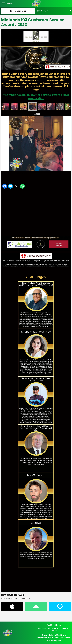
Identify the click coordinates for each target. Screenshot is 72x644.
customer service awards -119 (24, 106)
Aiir (59, 640)
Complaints (64, 628)
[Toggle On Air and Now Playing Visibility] (54, 11)
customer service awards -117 (5, 106)
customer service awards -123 (60, 106)
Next (66, 114)
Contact (54, 631)
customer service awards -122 (51, 106)
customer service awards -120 (33, 106)
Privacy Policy (53, 628)
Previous (6, 114)
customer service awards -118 (14, 106)
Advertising (42, 628)
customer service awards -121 (42, 106)
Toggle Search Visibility (68, 4)
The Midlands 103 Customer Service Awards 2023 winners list (36, 97)
